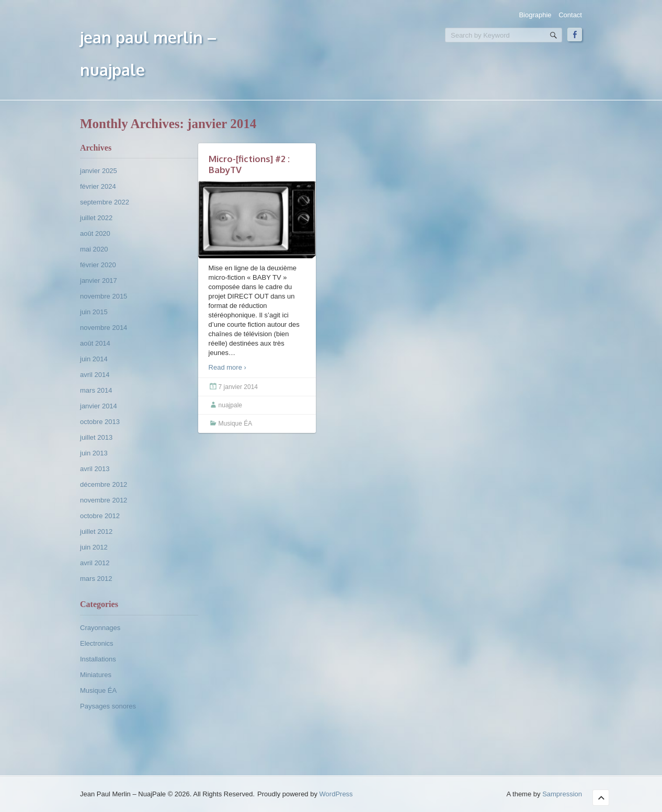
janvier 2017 (99, 281)
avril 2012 (95, 563)
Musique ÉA (98, 690)
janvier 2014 (99, 406)
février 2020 (98, 265)
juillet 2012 (96, 531)
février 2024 (98, 186)
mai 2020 (94, 249)
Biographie (535, 15)
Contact (570, 15)
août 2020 (95, 233)
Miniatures (96, 675)
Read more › (227, 367)
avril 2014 (95, 375)
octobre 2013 (100, 422)
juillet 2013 (96, 437)
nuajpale (230, 405)
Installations (98, 659)
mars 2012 (96, 579)
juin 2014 (94, 359)
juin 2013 (94, 453)
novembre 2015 (104, 296)
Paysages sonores (108, 706)
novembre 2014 (104, 328)
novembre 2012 (104, 500)
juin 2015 (94, 312)
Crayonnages (100, 628)
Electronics (97, 643)
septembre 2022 (105, 202)
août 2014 (95, 343)
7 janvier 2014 (238, 387)
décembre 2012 (104, 484)
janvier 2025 (99, 171)
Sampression (562, 794)
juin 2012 (94, 547)
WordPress (336, 794)
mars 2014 (96, 390)
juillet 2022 (96, 218)
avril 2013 (95, 469)
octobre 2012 (100, 516)
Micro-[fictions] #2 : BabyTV (249, 164)
